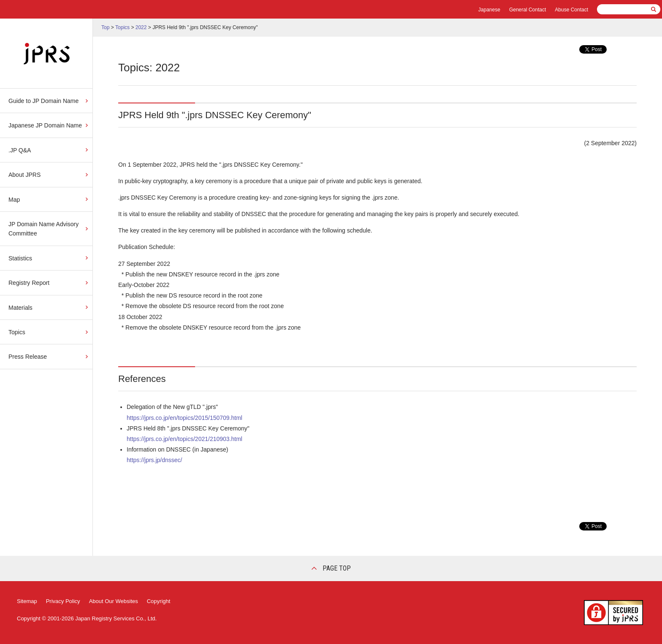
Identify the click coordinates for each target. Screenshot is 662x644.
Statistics (20, 258)
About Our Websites (114, 601)
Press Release (28, 357)
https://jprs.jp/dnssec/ (155, 460)
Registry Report (29, 283)
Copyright (159, 601)
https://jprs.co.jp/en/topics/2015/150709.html (184, 418)
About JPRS (24, 175)
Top (105, 27)
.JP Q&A (20, 150)
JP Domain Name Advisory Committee (43, 229)
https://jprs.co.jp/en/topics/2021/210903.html (184, 439)
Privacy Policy (63, 601)
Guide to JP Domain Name (43, 101)
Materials (20, 308)
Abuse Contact (571, 10)
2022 (141, 27)
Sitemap (27, 601)
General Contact (528, 10)
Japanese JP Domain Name (45, 125)
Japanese (489, 10)
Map (14, 200)
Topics (17, 332)
